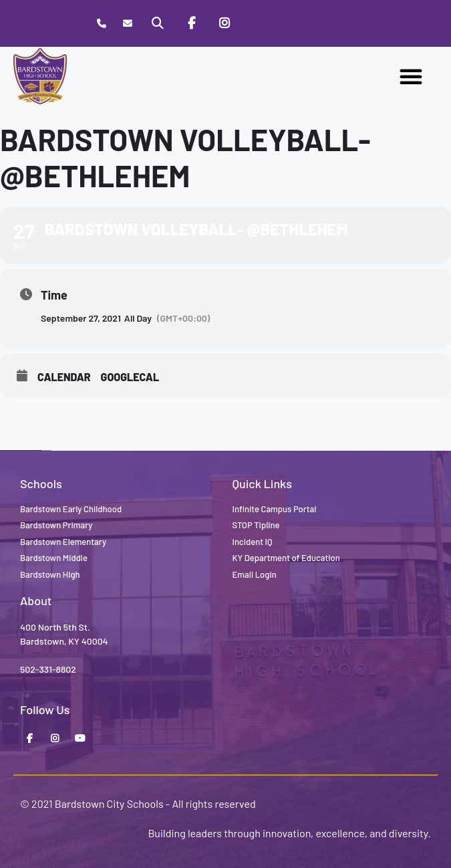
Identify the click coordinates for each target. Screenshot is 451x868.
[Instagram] (224, 23)
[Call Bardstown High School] (101, 24)
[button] (411, 76)
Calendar (64, 377)
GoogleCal (130, 377)
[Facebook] (191, 23)
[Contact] (127, 24)
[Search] (158, 23)
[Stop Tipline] (259, 23)
